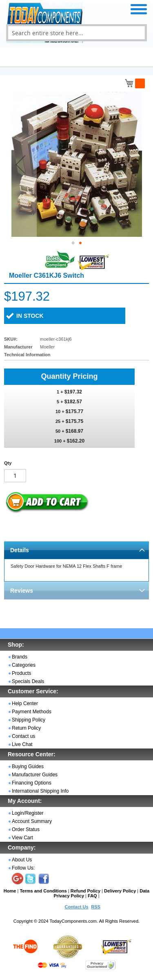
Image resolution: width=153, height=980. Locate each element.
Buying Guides (28, 766)
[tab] (76, 550)
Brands (20, 657)
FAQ (92, 896)
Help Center (25, 704)
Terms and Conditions (43, 891)
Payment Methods (32, 712)
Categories (24, 665)
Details (20, 550)
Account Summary (32, 821)
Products (21, 673)
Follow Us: (23, 868)
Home (10, 891)
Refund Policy (85, 891)
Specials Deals (28, 681)
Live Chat (22, 744)
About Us (22, 860)
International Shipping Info (40, 791)
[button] (20, 164)
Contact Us (76, 907)
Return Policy (26, 728)
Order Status (26, 829)
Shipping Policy (29, 720)
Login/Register (28, 813)
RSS (96, 907)
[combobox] (76, 33)
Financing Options (32, 783)
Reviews (22, 591)
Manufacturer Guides (35, 775)
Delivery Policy (120, 891)
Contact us (23, 736)
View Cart (22, 838)
